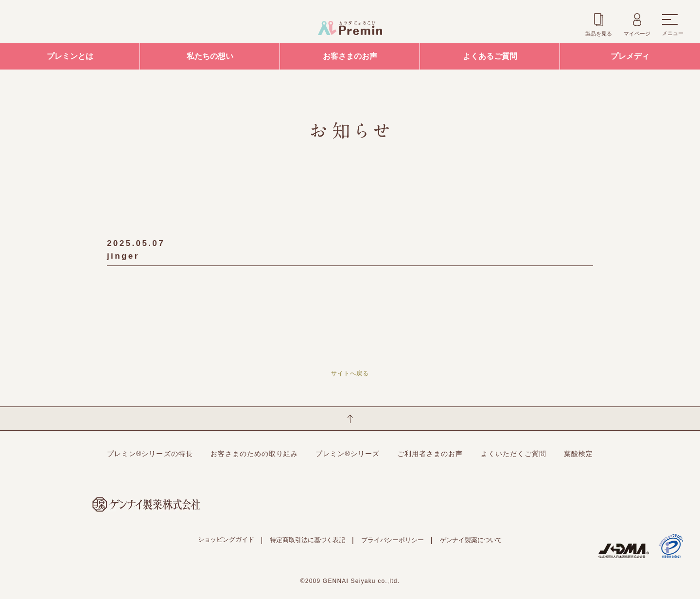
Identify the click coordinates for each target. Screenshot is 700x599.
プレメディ (630, 56)
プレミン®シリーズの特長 (150, 454)
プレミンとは (70, 56)
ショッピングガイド (226, 539)
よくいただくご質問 (514, 454)
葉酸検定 (578, 454)
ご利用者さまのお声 (430, 454)
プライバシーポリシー (393, 540)
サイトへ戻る (350, 373)
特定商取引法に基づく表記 (307, 540)
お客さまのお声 (350, 56)
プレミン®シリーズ (348, 454)
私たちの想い (210, 56)
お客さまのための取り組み (254, 454)
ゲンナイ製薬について (471, 540)
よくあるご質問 (490, 56)
